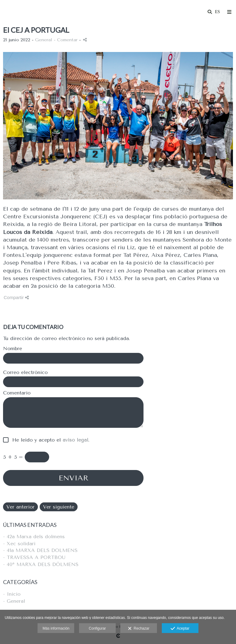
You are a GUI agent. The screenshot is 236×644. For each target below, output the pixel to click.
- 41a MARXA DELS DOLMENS (40, 550)
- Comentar (66, 40)
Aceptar (180, 629)
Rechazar (139, 629)
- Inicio (12, 594)
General (44, 40)
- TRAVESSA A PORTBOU (34, 557)
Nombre (13, 349)
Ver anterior (20, 507)
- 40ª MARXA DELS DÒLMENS (41, 564)
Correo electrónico (25, 372)
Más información (56, 628)
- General (14, 601)
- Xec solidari (19, 544)
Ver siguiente (59, 507)
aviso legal (75, 440)
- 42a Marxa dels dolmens (34, 537)
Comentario (17, 393)
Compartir (16, 297)
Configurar (97, 628)
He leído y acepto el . (49, 440)
